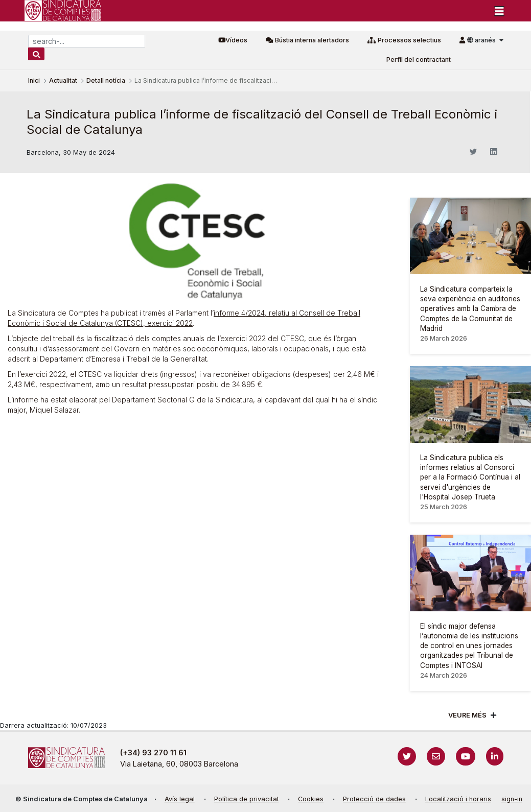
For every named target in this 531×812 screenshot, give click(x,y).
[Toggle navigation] (499, 11)
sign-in (512, 799)
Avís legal (180, 799)
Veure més (467, 715)
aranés (482, 40)
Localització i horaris (458, 799)
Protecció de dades (374, 799)
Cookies (311, 799)
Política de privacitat (247, 799)
